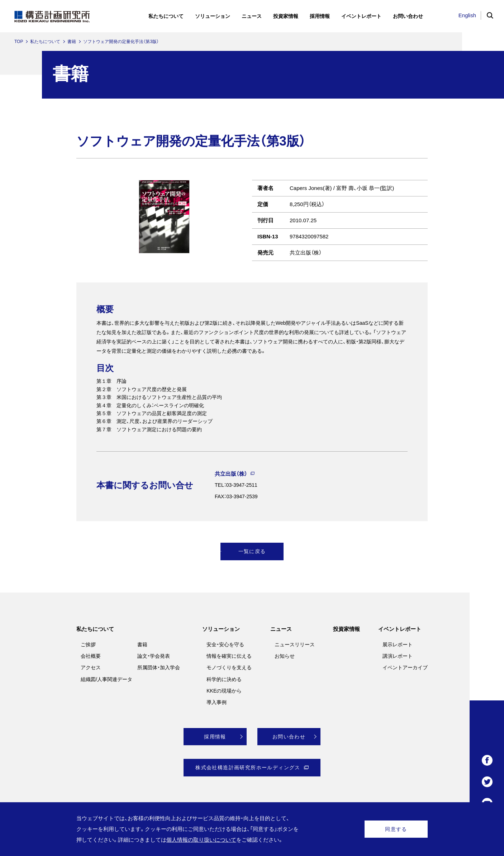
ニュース (281, 629)
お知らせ (285, 656)
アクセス (91, 667)
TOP (19, 42)
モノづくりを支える (229, 667)
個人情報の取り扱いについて (201, 840)
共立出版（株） (231, 474)
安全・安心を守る (225, 645)
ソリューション (221, 629)
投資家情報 (346, 629)
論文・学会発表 (154, 656)
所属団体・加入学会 (159, 667)
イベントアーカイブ (405, 667)
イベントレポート (400, 629)
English (467, 15)
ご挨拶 (88, 645)
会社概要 (91, 656)
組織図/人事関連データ (106, 679)
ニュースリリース (295, 645)
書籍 (72, 42)
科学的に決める (224, 679)
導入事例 (217, 702)
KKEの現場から (224, 691)
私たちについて (45, 42)
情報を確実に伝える (229, 656)
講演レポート (398, 656)
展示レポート (398, 645)
